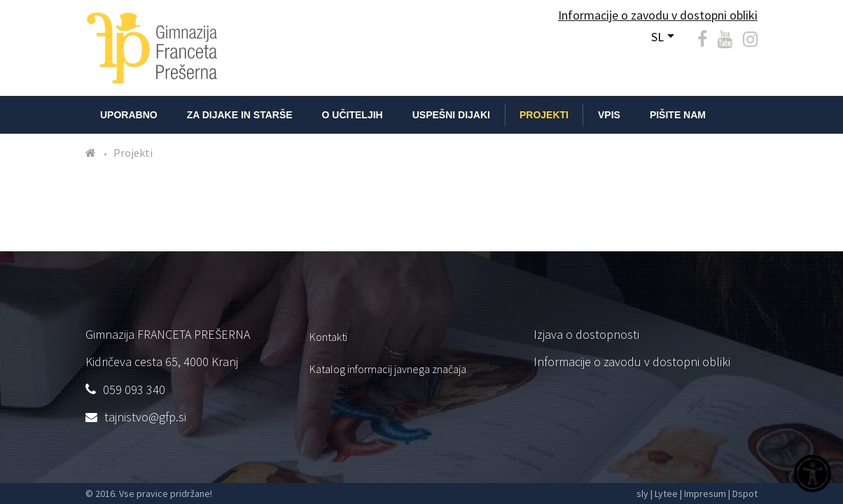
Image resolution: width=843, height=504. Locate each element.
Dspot (745, 493)
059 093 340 (134, 390)
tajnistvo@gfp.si (145, 417)
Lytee (666, 493)
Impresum (705, 493)
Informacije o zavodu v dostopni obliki (632, 362)
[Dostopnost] (813, 475)
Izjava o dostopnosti (586, 334)
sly (642, 493)
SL (657, 37)
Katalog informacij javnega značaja (388, 369)
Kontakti (328, 337)
